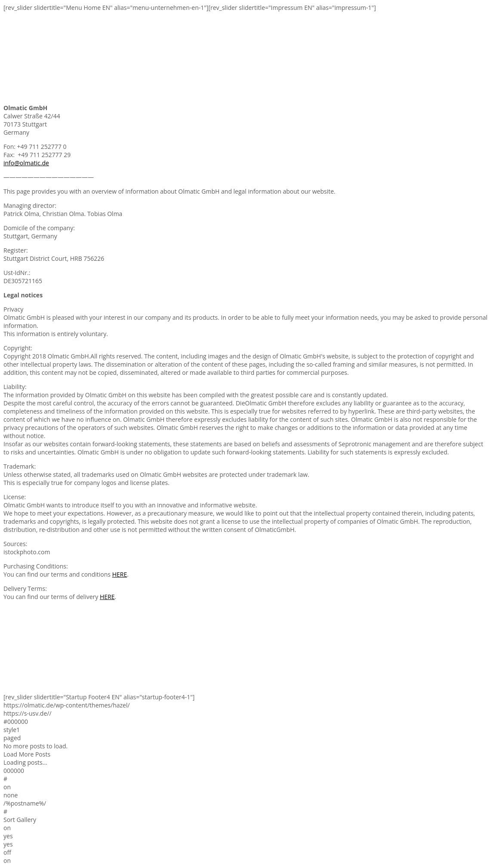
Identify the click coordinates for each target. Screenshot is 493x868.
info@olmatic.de (26, 163)
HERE (120, 574)
